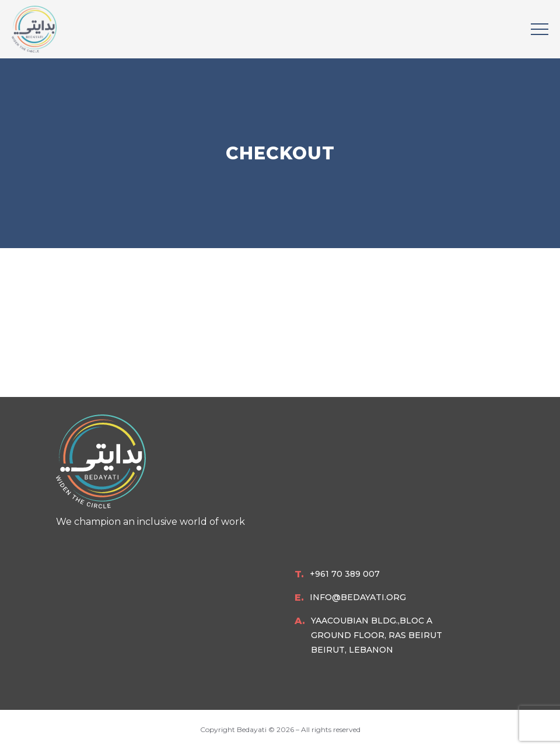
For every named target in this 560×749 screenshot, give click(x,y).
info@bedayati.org (358, 597)
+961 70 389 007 (345, 574)
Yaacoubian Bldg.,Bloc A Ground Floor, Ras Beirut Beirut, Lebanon (377, 635)
